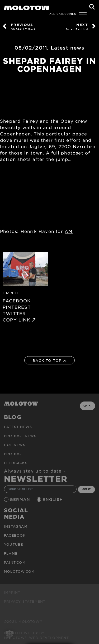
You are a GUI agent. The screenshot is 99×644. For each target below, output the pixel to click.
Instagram (16, 526)
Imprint (12, 592)
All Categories (63, 14)
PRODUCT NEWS (20, 436)
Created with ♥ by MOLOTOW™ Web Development (36, 635)
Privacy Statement (25, 601)
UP (87, 406)
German (21, 499)
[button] (10, 634)
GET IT (86, 489)
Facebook (15, 535)
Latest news (68, 48)
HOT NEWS (15, 445)
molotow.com (19, 571)
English (53, 499)
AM (69, 231)
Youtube (13, 544)
